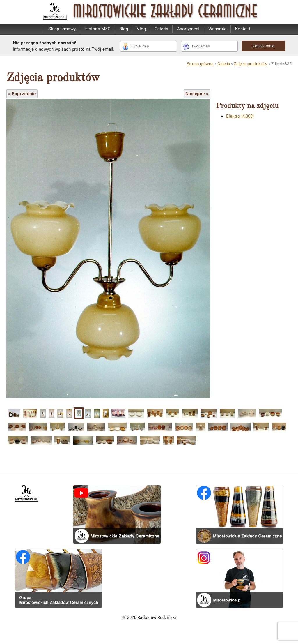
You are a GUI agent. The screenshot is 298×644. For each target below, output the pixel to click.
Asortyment (188, 29)
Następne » (197, 94)
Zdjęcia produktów (251, 64)
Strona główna (200, 64)
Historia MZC (97, 29)
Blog (124, 29)
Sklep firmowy (62, 29)
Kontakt (243, 29)
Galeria (161, 29)
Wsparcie (217, 29)
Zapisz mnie (264, 46)
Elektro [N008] (240, 116)
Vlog (141, 29)
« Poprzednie (22, 94)
